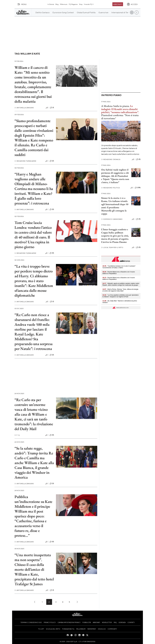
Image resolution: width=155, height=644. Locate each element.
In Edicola (51, 4)
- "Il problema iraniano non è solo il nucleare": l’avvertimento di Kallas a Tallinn (119, 267)
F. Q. (17, 435)
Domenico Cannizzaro (112, 219)
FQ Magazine (73, 4)
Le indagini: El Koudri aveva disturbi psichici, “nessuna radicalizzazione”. (120, 109)
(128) (138, 188)
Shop (81, 4)
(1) (52, 108)
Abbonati (118, 4)
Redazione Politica (110, 188)
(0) (52, 209)
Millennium (64, 4)
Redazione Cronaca (111, 159)
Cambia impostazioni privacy (69, 622)
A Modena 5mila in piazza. (115, 106)
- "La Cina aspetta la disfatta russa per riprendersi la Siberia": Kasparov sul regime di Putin (120, 296)
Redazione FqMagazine (25, 161)
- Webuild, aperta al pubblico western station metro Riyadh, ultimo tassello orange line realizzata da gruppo (121, 284)
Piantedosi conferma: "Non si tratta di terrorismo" (120, 117)
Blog (57, 4)
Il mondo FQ (89, 4)
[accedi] (132, 4)
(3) (52, 484)
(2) (52, 161)
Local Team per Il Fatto (112, 247)
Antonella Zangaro (24, 108)
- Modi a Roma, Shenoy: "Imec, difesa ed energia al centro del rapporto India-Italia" (120, 290)
